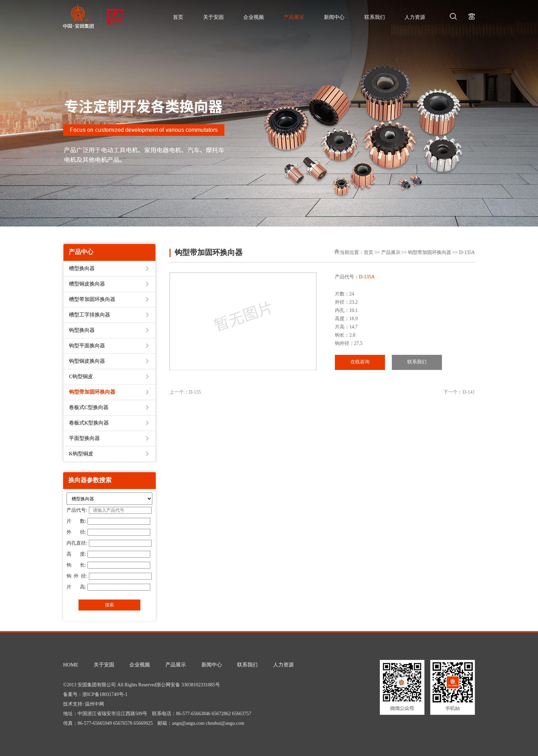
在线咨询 (360, 362)
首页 (178, 18)
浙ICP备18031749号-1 (105, 695)
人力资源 (415, 18)
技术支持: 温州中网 (84, 704)
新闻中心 (334, 18)
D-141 (469, 392)
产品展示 (294, 18)
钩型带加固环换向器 (430, 253)
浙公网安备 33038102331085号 (188, 685)
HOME (71, 665)
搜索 (109, 605)
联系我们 (375, 18)
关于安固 (213, 18)
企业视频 (254, 18)
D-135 (195, 392)
